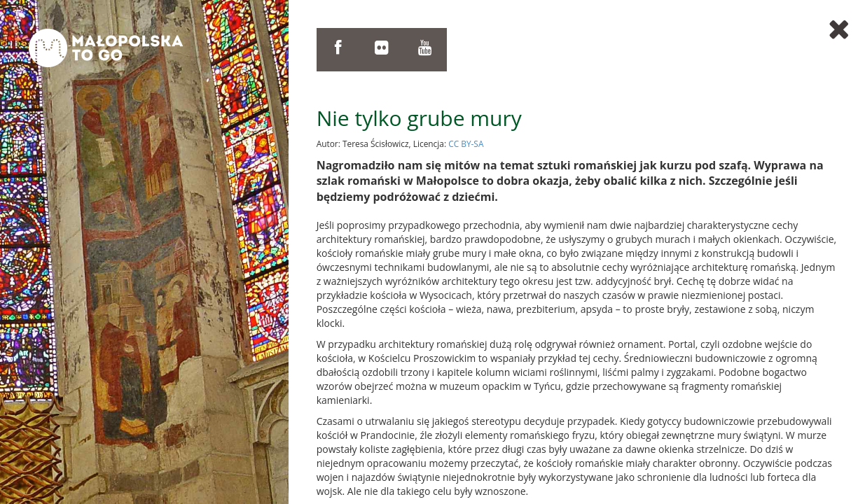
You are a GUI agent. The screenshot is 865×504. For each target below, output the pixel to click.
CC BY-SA (466, 143)
